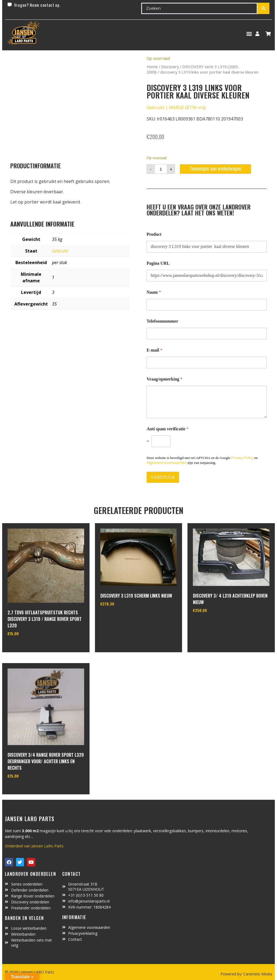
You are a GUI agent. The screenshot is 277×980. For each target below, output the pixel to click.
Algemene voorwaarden (167, 463)
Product (154, 234)
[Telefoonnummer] (207, 334)
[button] (249, 34)
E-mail (154, 350)
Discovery (170, 67)
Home (152, 67)
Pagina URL (158, 263)
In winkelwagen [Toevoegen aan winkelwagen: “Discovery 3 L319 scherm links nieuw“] (121, 618)
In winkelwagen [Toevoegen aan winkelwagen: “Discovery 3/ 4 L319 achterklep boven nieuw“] (213, 624)
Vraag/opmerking (165, 379)
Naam (154, 292)
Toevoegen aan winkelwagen (215, 168)
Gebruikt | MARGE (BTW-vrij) (176, 107)
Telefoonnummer (162, 321)
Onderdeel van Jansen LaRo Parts (34, 846)
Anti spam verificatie (168, 429)
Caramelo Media (257, 974)
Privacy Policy (242, 458)
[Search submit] (263, 8)
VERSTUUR (163, 477)
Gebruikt (60, 251)
